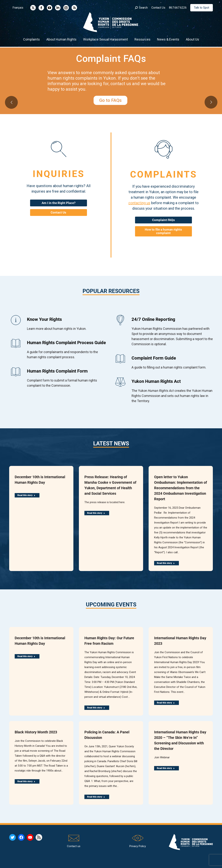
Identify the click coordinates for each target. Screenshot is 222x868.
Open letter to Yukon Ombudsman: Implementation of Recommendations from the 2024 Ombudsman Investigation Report (181, 488)
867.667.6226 (178, 8)
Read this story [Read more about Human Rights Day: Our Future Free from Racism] (96, 708)
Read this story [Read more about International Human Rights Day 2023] (166, 703)
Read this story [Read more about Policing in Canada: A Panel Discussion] (96, 797)
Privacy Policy (138, 846)
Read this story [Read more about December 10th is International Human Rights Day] (26, 495)
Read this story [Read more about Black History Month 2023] (26, 781)
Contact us (74, 846)
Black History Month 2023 (36, 732)
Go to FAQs (110, 100)
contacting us (139, 203)
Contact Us (158, 8)
